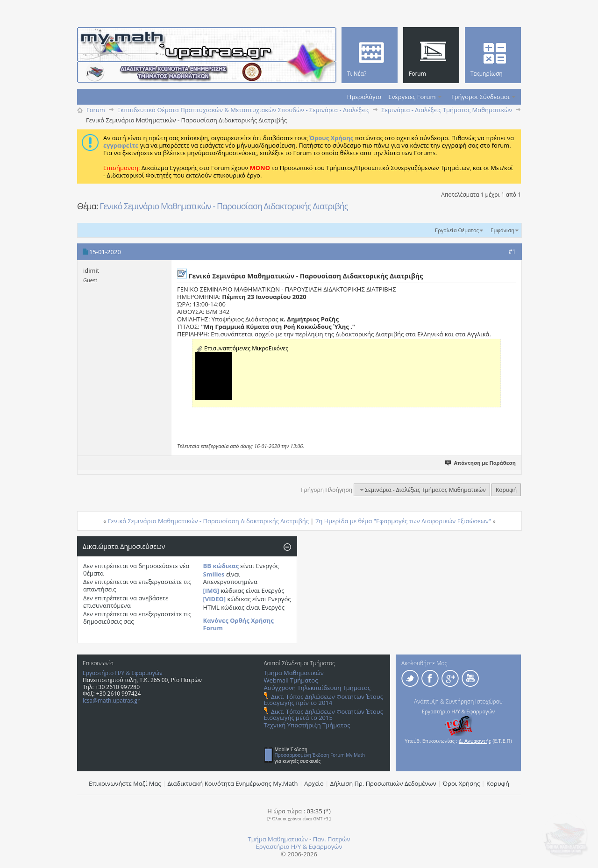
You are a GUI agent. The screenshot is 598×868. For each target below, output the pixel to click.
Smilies (214, 574)
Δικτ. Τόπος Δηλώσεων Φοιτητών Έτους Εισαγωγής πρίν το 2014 (324, 700)
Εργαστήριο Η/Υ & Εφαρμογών (123, 673)
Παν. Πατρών (332, 839)
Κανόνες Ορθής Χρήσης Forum (238, 624)
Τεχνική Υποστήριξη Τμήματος (307, 725)
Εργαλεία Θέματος (457, 230)
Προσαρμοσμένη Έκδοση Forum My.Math (320, 755)
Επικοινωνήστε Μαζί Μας (125, 783)
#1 (512, 251)
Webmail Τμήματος (291, 680)
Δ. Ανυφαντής (475, 741)
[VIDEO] (215, 599)
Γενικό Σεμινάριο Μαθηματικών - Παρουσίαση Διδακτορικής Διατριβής (224, 206)
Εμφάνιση (502, 230)
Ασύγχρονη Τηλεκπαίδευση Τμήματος (317, 688)
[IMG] (211, 591)
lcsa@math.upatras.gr (111, 701)
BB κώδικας (221, 566)
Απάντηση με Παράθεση (481, 463)
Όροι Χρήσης (462, 783)
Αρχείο (314, 783)
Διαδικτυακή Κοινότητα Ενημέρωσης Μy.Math (233, 783)
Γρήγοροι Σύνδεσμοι (481, 97)
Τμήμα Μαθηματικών (294, 673)
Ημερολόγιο (364, 97)
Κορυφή (506, 490)
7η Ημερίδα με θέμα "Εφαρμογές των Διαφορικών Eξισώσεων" (403, 521)
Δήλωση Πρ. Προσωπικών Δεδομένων (383, 783)
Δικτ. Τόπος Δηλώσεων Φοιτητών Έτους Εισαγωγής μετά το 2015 (324, 715)
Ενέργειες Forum (412, 97)
